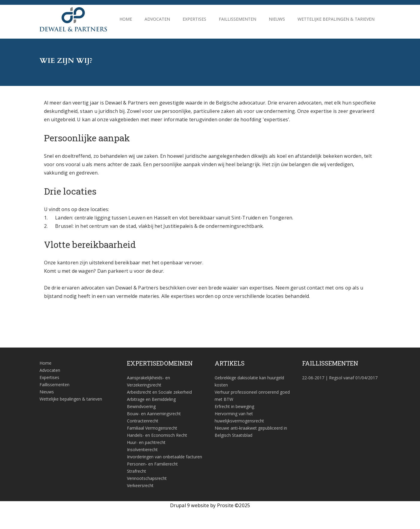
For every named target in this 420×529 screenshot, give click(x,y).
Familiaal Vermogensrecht (152, 428)
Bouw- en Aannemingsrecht (154, 414)
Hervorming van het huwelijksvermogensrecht (239, 417)
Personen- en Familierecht (152, 464)
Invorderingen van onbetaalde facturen (164, 457)
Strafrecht (137, 471)
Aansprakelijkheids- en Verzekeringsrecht (148, 381)
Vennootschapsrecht (147, 478)
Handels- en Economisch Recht (157, 435)
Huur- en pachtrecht (146, 442)
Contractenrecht (143, 421)
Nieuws (277, 19)
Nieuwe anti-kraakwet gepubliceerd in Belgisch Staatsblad (251, 432)
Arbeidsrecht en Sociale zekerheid (159, 392)
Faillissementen (238, 19)
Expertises (194, 19)
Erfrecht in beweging (234, 406)
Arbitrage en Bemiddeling (151, 399)
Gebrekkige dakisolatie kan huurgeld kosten (249, 381)
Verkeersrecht (140, 485)
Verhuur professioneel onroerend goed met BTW (252, 396)
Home (126, 19)
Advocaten (157, 19)
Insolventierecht (142, 450)
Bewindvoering (141, 406)
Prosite (225, 505)
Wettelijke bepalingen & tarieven (336, 19)
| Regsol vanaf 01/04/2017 (340, 378)
